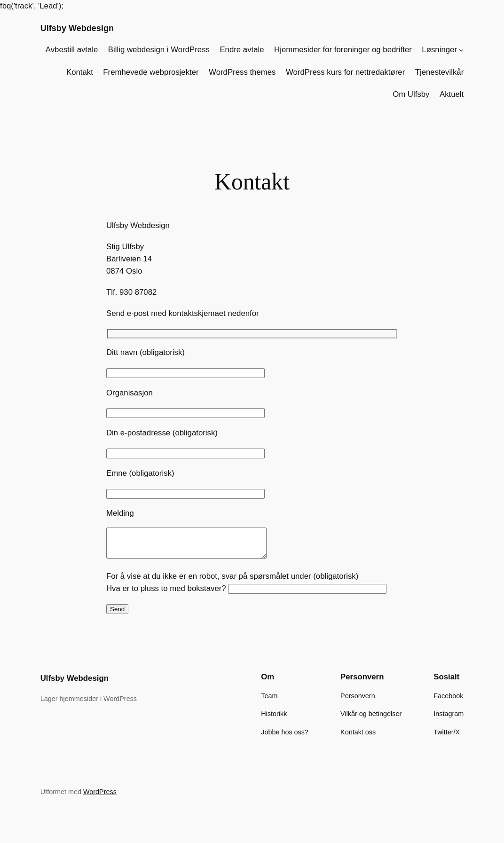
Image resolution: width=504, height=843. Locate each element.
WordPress (100, 797)
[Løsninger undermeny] (461, 50)
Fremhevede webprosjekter (151, 72)
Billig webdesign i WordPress (159, 50)
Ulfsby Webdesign (77, 28)
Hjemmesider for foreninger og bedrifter (343, 50)
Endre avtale (242, 50)
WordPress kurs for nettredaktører (345, 72)
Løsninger (439, 50)
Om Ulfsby (411, 94)
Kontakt (80, 72)
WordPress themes (242, 72)
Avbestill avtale (72, 50)
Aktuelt (452, 94)
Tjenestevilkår (440, 72)
